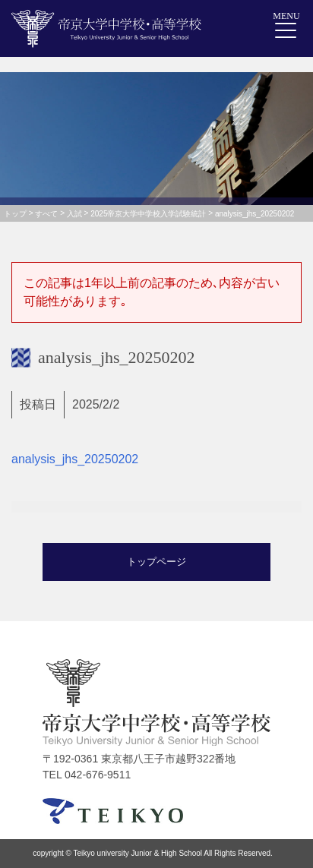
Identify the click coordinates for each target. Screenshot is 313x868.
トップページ (156, 562)
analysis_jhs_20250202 (75, 459)
